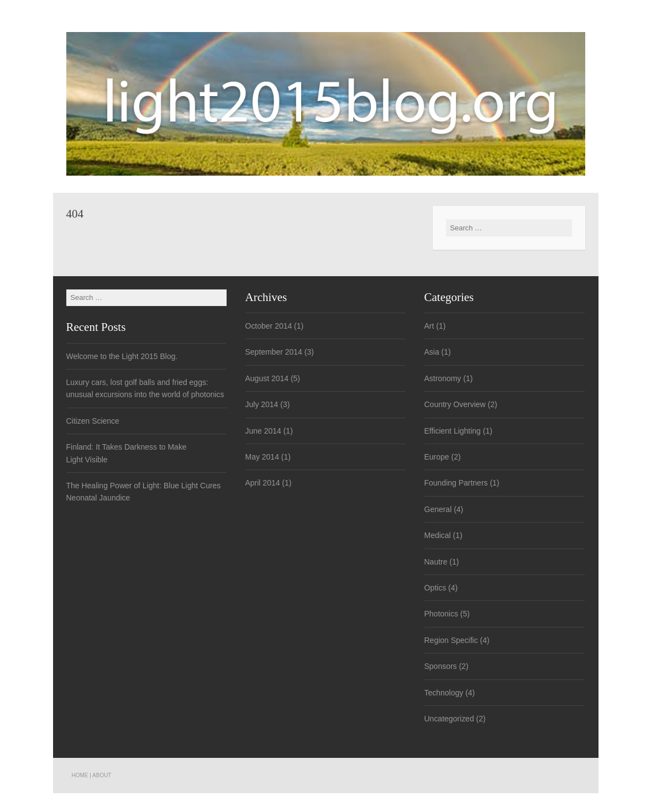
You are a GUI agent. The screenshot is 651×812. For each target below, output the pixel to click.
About (102, 775)
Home (80, 775)
